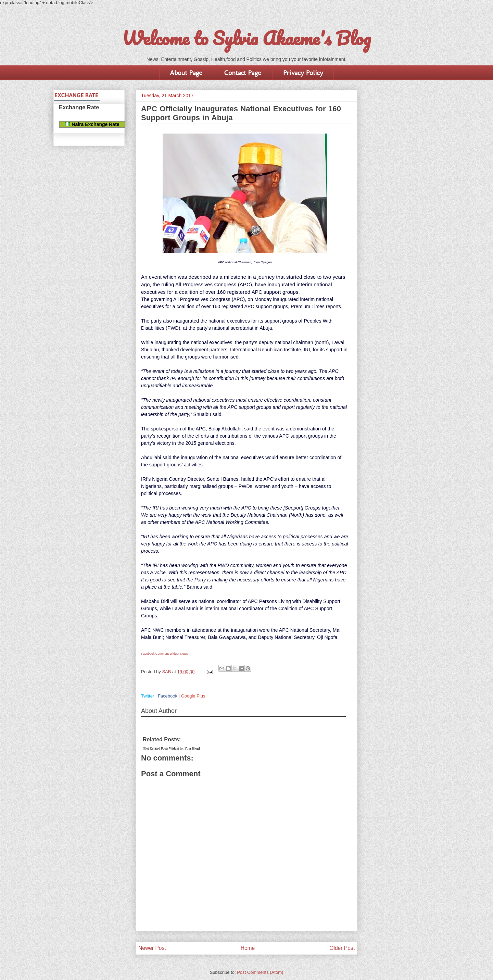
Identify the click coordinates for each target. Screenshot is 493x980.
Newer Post (152, 948)
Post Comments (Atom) (260, 972)
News (184, 654)
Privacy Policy (303, 73)
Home (248, 948)
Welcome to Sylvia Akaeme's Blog (246, 38)
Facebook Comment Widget (160, 654)
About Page (186, 73)
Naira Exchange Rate (92, 124)
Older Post (342, 948)
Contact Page (243, 73)
